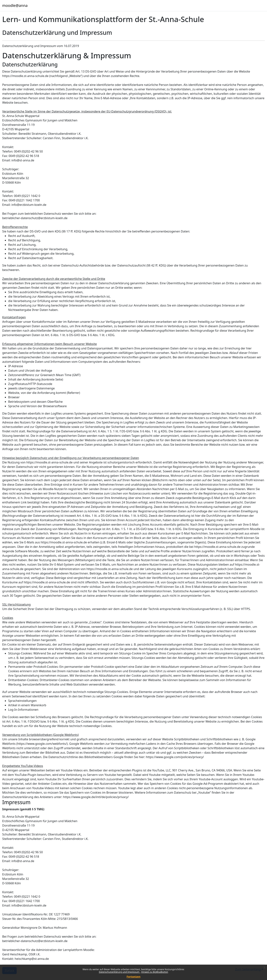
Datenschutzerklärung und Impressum (119, 972)
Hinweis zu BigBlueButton (155, 972)
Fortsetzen (134, 977)
